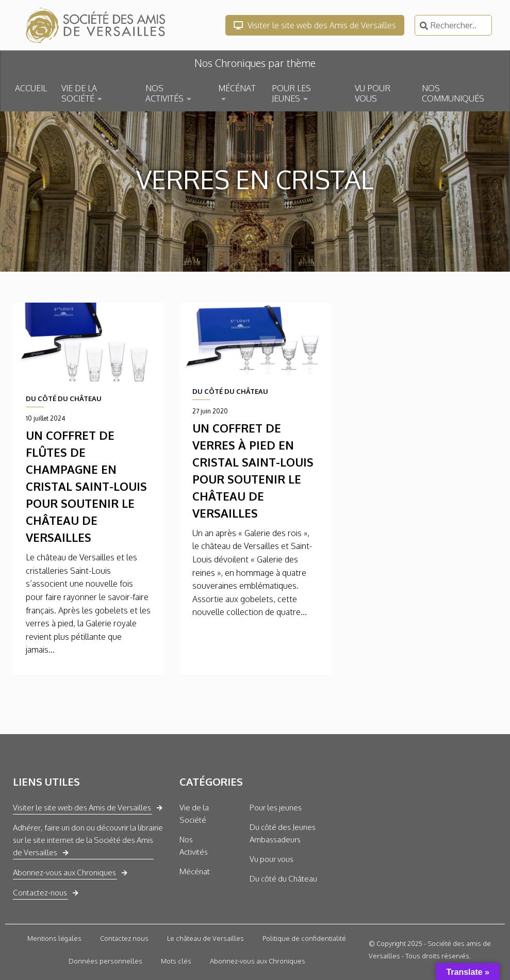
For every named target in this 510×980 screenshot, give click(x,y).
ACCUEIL (31, 88)
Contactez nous (124, 938)
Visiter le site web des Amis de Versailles (315, 25)
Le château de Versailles (205, 938)
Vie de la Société (194, 814)
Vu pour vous (272, 859)
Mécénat (195, 871)
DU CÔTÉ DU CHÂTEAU (64, 398)
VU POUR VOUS (373, 93)
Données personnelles (105, 961)
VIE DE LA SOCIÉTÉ (79, 93)
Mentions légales (54, 938)
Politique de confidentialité (304, 938)
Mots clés (176, 961)
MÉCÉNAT (237, 88)
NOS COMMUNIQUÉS (453, 93)
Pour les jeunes (276, 808)
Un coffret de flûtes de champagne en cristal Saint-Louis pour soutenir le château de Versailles (86, 486)
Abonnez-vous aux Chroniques (64, 873)
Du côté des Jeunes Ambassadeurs (283, 833)
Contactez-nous (40, 893)
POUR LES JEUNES (291, 93)
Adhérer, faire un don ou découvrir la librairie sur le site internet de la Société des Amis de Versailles (88, 840)
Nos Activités (194, 846)
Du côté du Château (283, 879)
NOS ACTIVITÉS (164, 93)
